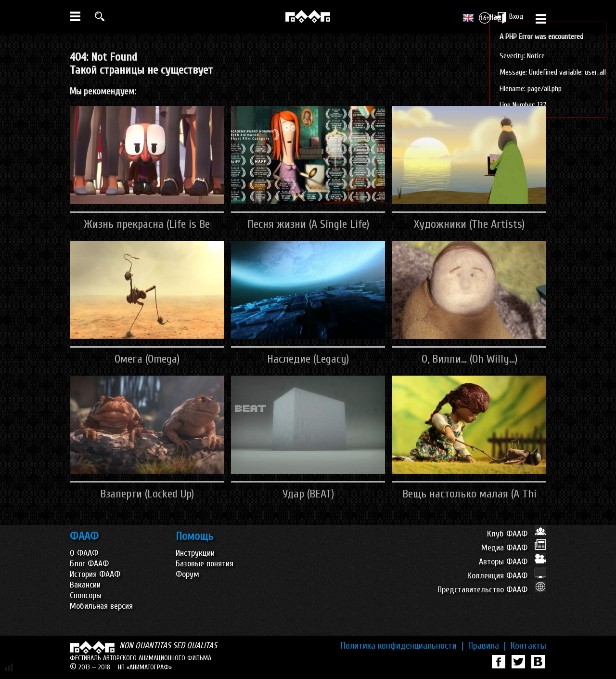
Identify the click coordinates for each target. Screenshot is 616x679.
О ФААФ (84, 553)
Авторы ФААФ (513, 562)
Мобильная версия (101, 606)
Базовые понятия (205, 564)
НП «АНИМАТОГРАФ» (145, 667)
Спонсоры (86, 595)
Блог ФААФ (89, 564)
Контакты (528, 646)
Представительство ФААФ (492, 590)
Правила (487, 646)
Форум (187, 574)
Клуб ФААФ (517, 534)
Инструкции (195, 553)
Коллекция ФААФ (507, 576)
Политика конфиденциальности (402, 646)
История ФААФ (95, 574)
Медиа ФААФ (514, 548)
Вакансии (85, 585)
